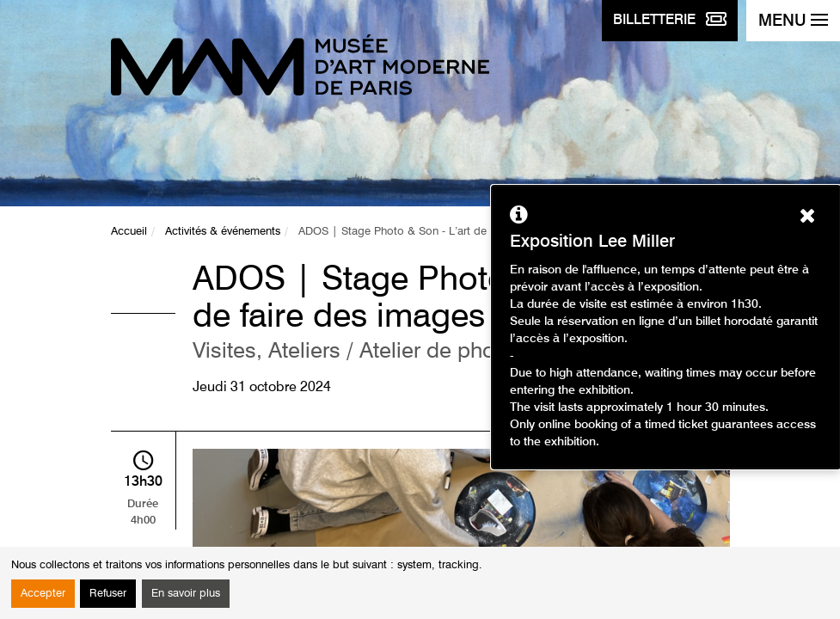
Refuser (108, 594)
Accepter (43, 594)
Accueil (129, 232)
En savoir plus (186, 594)
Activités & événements (223, 232)
